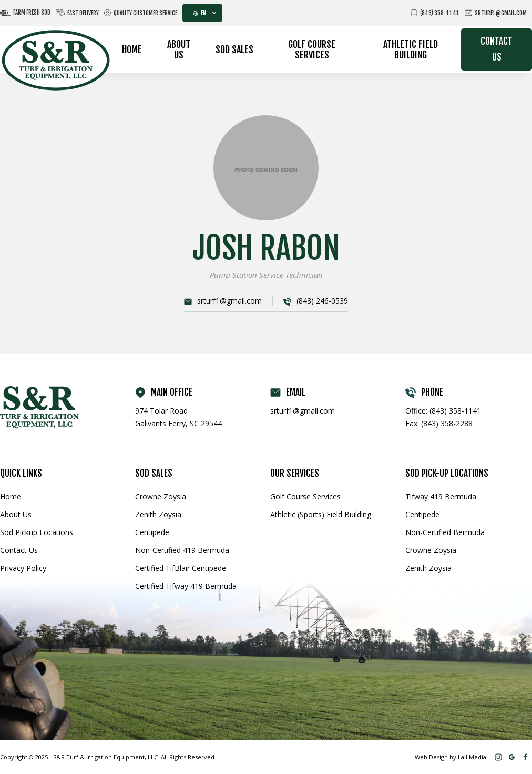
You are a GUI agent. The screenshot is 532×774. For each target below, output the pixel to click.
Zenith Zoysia (158, 514)
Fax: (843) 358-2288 (439, 423)
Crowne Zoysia (161, 496)
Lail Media (472, 757)
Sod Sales (234, 49)
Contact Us (497, 49)
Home (132, 49)
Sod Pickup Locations (37, 532)
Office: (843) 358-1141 (443, 411)
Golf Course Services (312, 49)
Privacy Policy (23, 568)
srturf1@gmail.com (229, 301)
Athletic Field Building (411, 49)
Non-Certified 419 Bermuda (182, 550)
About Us (179, 49)
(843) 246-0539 (322, 301)
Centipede (152, 532)
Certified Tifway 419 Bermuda (186, 586)
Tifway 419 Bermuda (441, 496)
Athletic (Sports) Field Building (321, 514)
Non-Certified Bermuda (445, 532)
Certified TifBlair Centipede (181, 568)
